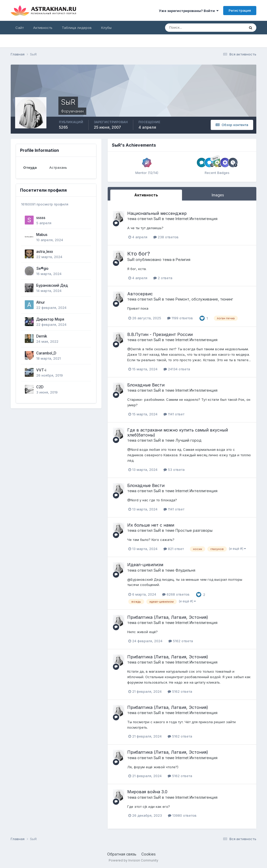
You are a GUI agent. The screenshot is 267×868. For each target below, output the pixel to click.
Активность (43, 28)
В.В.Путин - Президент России (160, 334)
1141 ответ (174, 414)
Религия (183, 260)
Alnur (41, 302)
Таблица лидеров (77, 28)
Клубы (106, 28)
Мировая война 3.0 (147, 792)
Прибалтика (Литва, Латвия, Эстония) (168, 617)
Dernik (42, 336)
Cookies (148, 854)
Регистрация (240, 10)
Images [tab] (218, 195)
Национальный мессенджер (157, 213)
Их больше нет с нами (151, 525)
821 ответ (174, 549)
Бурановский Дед (52, 285)
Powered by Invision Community (133, 860)
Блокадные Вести (146, 385)
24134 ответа (177, 369)
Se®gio (42, 268)
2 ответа (163, 278)
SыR (157, 219)
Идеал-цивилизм (145, 565)
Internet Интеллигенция (196, 219)
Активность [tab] (146, 195)
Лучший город (189, 440)
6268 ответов (176, 594)
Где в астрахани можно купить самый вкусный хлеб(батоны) (178, 432)
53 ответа (174, 470)
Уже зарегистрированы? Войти (189, 11)
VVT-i (41, 370)
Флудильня (185, 570)
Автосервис (140, 294)
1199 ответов (180, 318)
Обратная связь (122, 854)
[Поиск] (188, 28)
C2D (40, 387)
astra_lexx (45, 252)
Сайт (20, 28)
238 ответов (166, 237)
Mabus (42, 235)
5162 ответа (181, 641)
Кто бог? (139, 254)
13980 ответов (182, 815)
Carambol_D (46, 353)
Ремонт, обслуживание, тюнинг (204, 299)
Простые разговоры (194, 530)
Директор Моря (50, 319)
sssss (41, 218)
